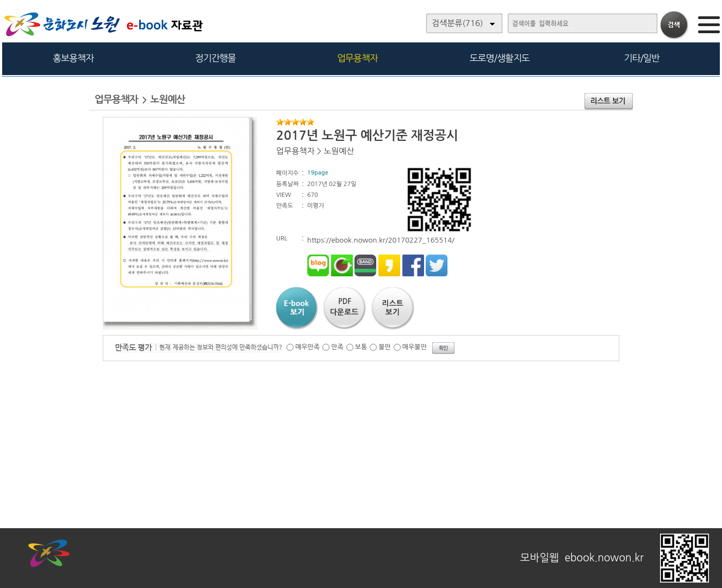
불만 (385, 347)
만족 (337, 347)
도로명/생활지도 (500, 58)
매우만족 (307, 347)
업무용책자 (357, 58)
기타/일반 (641, 58)
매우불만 (415, 347)
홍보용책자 (73, 58)
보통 (361, 347)
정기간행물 (216, 58)
